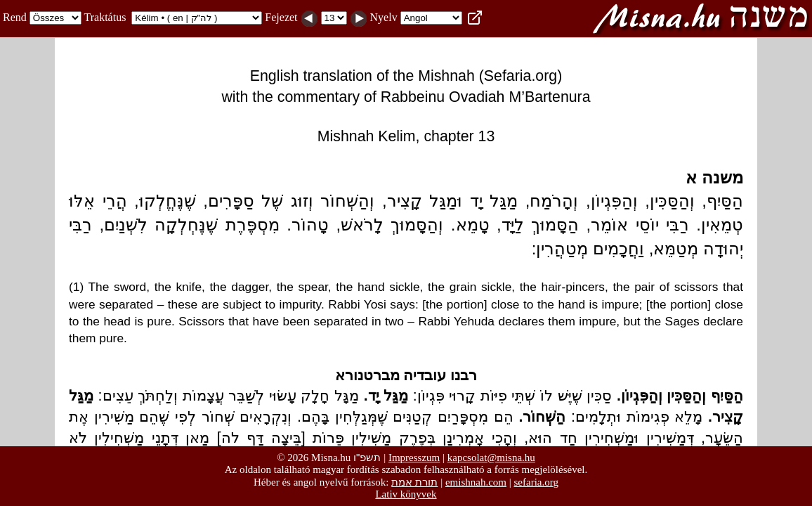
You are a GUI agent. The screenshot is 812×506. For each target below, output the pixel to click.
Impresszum (414, 458)
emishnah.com (476, 482)
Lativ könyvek (406, 494)
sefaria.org (536, 482)
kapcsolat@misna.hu (491, 458)
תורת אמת (414, 482)
